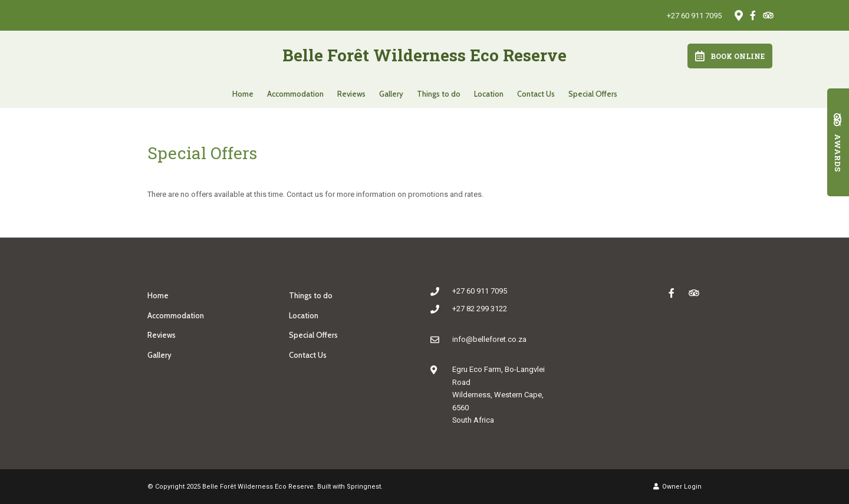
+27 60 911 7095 (694, 16)
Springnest (364, 487)
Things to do (439, 94)
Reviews (351, 94)
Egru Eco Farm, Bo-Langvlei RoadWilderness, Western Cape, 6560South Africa (498, 395)
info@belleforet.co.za (489, 339)
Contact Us (536, 94)
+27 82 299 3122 (480, 309)
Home (243, 94)
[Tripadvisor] (768, 15)
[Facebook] (753, 15)
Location (489, 94)
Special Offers (593, 94)
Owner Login (677, 487)
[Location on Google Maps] (738, 15)
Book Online (730, 56)
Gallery (391, 94)
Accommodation (295, 94)
